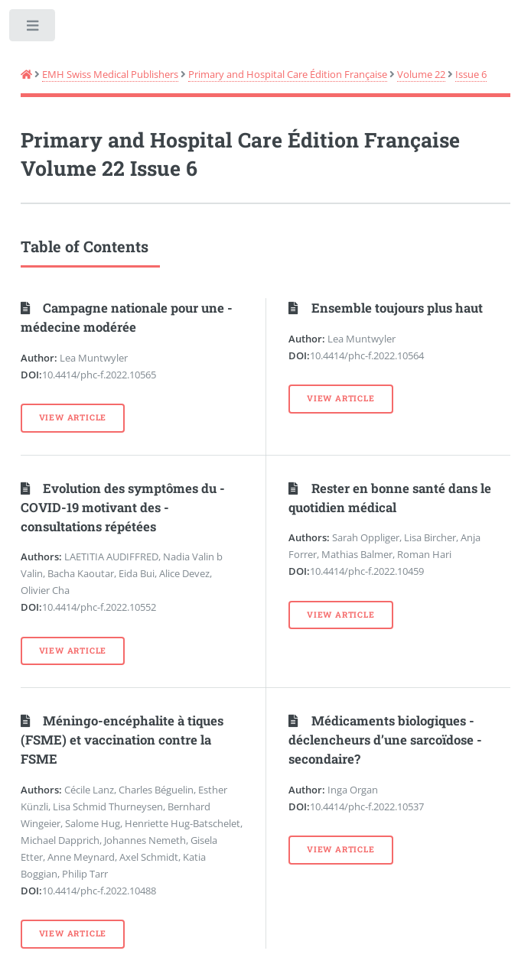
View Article (73, 417)
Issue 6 (471, 74)
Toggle (33, 29)
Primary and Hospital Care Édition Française (288, 74)
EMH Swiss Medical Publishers (110, 74)
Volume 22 (421, 74)
